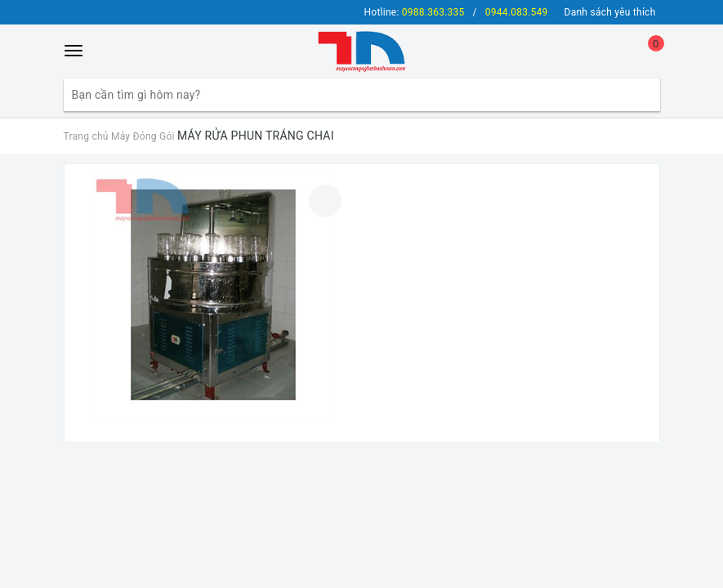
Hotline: (415, 12)
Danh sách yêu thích (610, 12)
